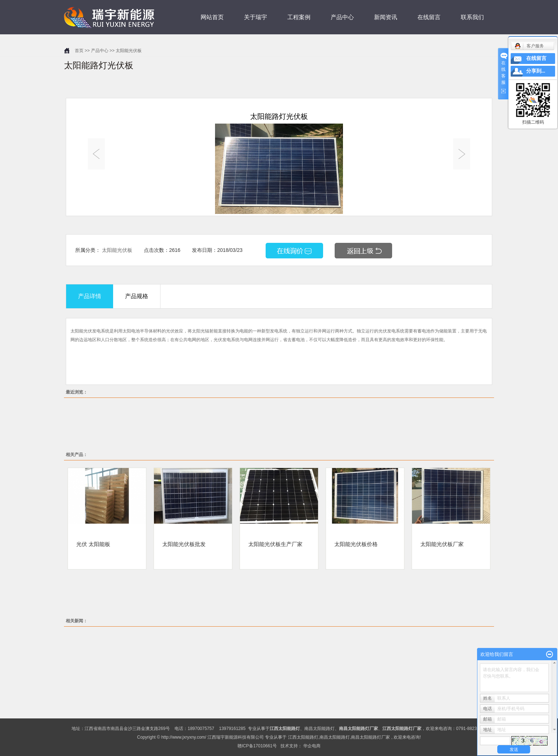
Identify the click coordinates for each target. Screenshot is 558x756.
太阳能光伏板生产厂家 (275, 544)
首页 (79, 51)
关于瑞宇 (256, 17)
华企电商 (312, 746)
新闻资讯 (386, 17)
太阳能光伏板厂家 (442, 544)
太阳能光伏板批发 (184, 544)
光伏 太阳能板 (93, 544)
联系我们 (472, 17)
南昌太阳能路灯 (319, 729)
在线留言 (429, 17)
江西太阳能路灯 (303, 737)
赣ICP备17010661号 (257, 746)
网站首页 (212, 17)
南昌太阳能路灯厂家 (370, 737)
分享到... (536, 71)
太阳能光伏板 (129, 51)
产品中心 (342, 17)
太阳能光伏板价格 (356, 544)
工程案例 (299, 17)
